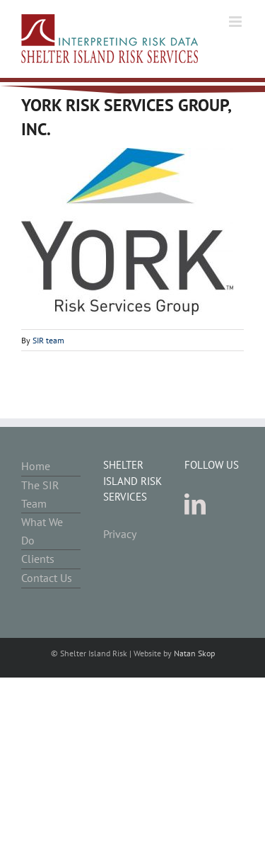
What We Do (42, 531)
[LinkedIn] (195, 504)
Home (36, 466)
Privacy (120, 534)
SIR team (48, 340)
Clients (38, 559)
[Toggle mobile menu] (236, 22)
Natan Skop (194, 653)
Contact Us (47, 578)
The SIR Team (40, 494)
